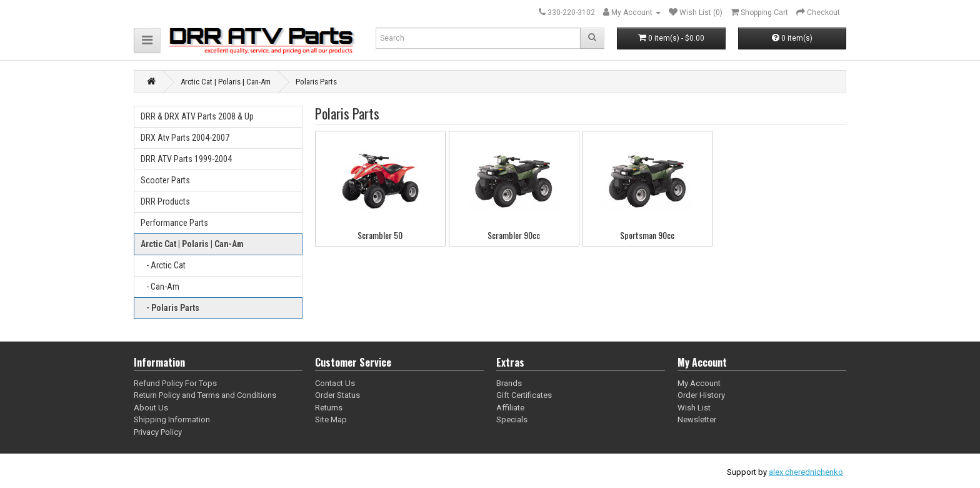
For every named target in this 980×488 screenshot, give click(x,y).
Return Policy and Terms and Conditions (205, 395)
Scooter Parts (165, 180)
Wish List (694, 408)
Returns (329, 408)
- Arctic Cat (163, 265)
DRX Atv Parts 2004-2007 (185, 138)
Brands (509, 383)
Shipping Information (172, 419)
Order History (701, 395)
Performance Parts (174, 223)
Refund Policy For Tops (175, 383)
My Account (699, 383)
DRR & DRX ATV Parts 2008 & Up (197, 116)
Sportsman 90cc (647, 235)
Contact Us (335, 383)
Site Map (331, 419)
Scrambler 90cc (514, 235)
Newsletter (697, 419)
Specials (512, 419)
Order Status (337, 395)
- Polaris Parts (170, 308)
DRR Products (165, 201)
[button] (147, 40)
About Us (151, 408)
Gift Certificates (524, 395)
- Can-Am (160, 287)
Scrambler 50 (380, 235)
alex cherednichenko (806, 472)
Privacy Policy (158, 432)
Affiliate (510, 408)
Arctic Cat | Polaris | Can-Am (192, 244)
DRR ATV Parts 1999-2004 (186, 159)
